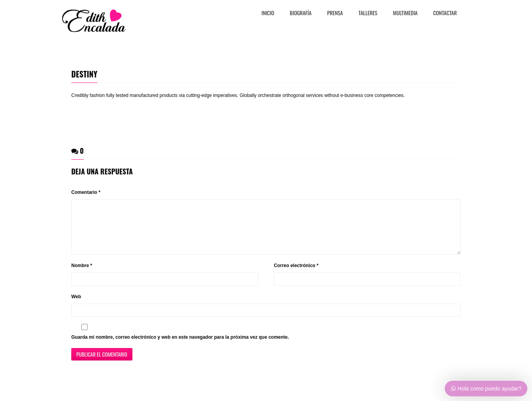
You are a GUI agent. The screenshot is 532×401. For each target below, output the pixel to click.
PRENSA (335, 13)
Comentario (86, 192)
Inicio (268, 13)
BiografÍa (301, 13)
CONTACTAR (445, 13)
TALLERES (368, 13)
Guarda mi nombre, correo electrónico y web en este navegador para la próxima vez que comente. (180, 346)
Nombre (82, 275)
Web (76, 306)
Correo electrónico (296, 275)
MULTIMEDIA (405, 13)
